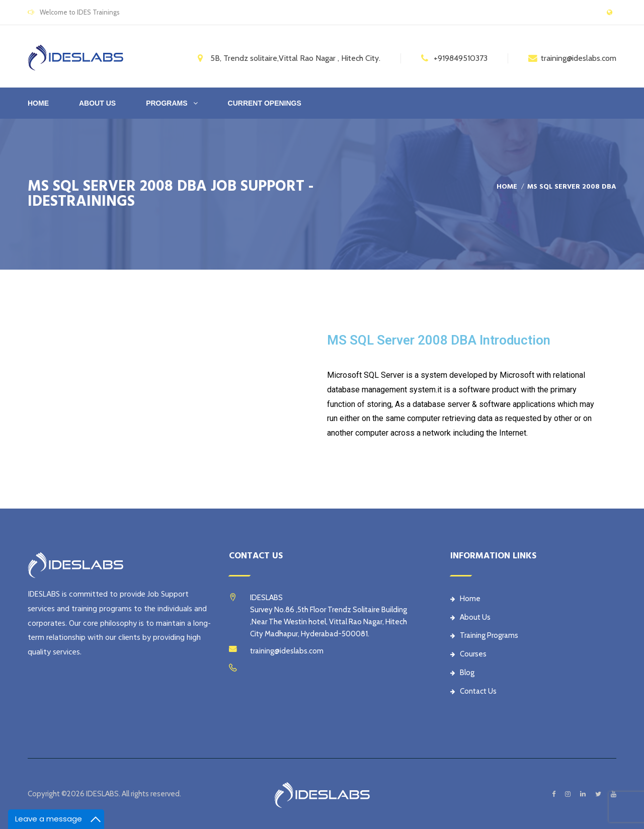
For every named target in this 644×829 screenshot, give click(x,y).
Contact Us (473, 691)
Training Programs (484, 635)
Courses (468, 654)
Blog (462, 673)
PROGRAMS (167, 103)
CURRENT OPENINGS (265, 103)
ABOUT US (97, 103)
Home (38, 103)
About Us (470, 617)
